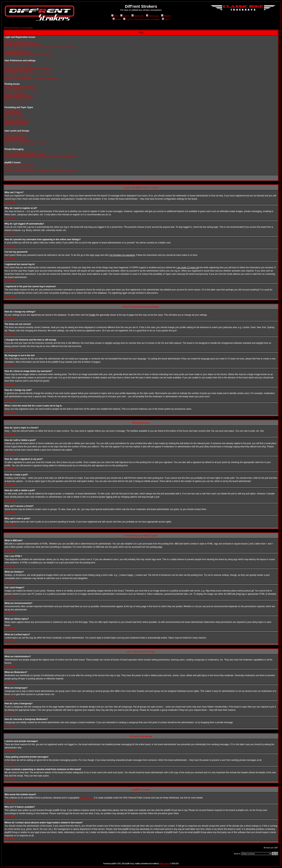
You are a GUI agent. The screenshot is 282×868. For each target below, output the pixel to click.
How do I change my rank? (17, 76)
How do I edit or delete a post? (19, 89)
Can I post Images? (14, 117)
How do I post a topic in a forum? (20, 86)
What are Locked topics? (16, 125)
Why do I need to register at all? (20, 42)
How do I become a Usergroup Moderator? (25, 143)
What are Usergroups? (15, 138)
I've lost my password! (15, 50)
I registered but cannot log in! (18, 52)
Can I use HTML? (13, 112)
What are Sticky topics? (16, 123)
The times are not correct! (17, 66)
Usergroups (153, 16)
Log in (166, 19)
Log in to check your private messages (141, 19)
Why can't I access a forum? (18, 99)
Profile (117, 19)
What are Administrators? (17, 133)
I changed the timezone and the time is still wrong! (28, 68)
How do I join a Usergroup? (18, 141)
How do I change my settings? (19, 63)
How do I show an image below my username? (27, 73)
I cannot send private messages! (20, 152)
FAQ (115, 16)
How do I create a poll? (16, 94)
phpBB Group (86, 798)
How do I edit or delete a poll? (19, 97)
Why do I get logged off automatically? (23, 45)
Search (125, 16)
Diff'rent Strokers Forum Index (18, 28)
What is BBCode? (13, 110)
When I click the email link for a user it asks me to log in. (31, 78)
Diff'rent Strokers (165, 864)
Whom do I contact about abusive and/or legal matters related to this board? (41, 170)
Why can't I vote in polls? (16, 102)
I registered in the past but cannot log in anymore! (28, 55)
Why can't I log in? (13, 40)
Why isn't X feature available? (19, 168)
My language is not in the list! (18, 71)
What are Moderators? (15, 136)
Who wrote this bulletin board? (19, 165)
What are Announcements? (18, 120)
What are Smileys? (14, 115)
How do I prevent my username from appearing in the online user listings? (40, 47)
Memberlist (138, 16)
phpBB (113, 864)
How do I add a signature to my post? (22, 92)
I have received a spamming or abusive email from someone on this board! (40, 157)
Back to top (10, 202)
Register (166, 16)
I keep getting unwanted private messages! (25, 154)
